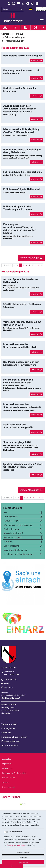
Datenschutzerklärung (16, 845)
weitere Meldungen (30, 258)
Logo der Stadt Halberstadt (13, 18)
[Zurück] (12, 866)
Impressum (23, 857)
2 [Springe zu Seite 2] (23, 265)
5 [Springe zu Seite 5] (32, 265)
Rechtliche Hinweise (11, 698)
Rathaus (19, 34)
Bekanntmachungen (15, 37)
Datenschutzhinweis (23, 853)
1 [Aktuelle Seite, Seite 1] (20, 265)
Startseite (6, 34)
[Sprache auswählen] (32, 9)
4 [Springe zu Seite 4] (29, 265)
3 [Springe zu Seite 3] (26, 265)
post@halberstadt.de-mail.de (13, 695)
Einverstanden (23, 862)
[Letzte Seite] (42, 265)
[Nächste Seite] (38, 265)
